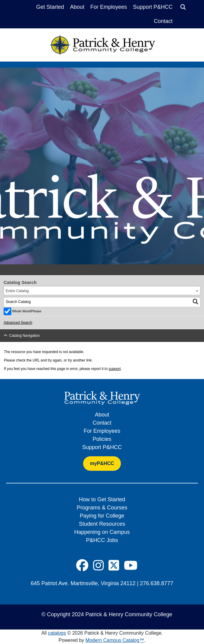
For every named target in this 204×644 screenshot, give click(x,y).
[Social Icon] (82, 566)
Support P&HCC (153, 7)
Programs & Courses (102, 508)
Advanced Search (18, 323)
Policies (102, 439)
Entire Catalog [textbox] (17, 291)
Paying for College (102, 516)
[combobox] (102, 291)
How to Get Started (102, 499)
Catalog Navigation (24, 336)
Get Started (50, 7)
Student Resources (102, 524)
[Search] (183, 7)
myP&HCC (102, 463)
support (115, 369)
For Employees (109, 7)
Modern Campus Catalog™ (115, 640)
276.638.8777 (157, 583)
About (77, 7)
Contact (163, 21)
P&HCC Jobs (102, 540)
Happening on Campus (102, 532)
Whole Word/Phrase (27, 311)
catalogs (57, 633)
